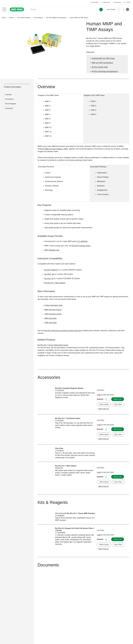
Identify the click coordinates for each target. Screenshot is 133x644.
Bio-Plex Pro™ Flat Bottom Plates (69, 419)
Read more (91, 52)
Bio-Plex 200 (50, 274)
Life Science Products (24, 18)
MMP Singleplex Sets (53, 250)
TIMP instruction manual (54, 314)
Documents (9, 108)
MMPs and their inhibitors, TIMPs (57, 149)
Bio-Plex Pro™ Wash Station (67, 466)
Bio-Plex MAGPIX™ (53, 270)
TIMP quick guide (51, 323)
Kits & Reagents (11, 104)
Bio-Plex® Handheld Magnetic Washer (71, 388)
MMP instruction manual (54, 310)
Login (99, 395)
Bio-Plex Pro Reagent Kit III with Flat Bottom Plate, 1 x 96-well (73, 533)
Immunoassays (38, 18)
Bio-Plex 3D (50, 279)
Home (4, 18)
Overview (8, 95)
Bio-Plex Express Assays (82, 246)
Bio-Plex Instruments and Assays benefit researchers (65, 331)
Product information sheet (54, 305)
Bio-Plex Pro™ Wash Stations (56, 283)
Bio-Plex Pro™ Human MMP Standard (71, 516)
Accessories (9, 99)
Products (11, 18)
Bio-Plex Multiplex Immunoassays (56, 18)
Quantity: (100, 399)
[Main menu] (4, 9)
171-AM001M (83, 241)
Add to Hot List (104, 409)
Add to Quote (104, 404)
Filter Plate (60, 449)
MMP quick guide (51, 318)
